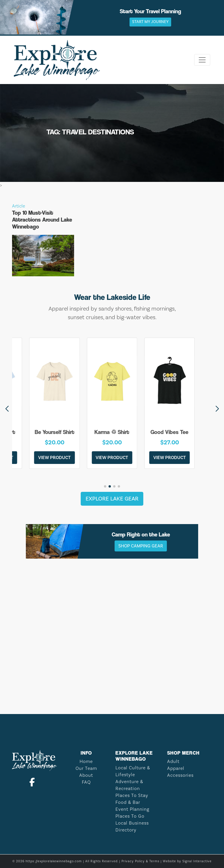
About (86, 775)
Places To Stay (132, 795)
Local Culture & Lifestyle (133, 771)
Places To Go (130, 816)
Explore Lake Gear (112, 499)
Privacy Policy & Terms (140, 861)
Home (86, 761)
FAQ (86, 782)
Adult (173, 761)
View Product (54, 457)
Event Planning (132, 809)
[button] (217, 409)
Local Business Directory (132, 826)
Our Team (86, 768)
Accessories (180, 775)
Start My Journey (150, 22)
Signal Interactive (197, 861)
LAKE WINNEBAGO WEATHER (112, 679)
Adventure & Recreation (129, 785)
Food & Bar (128, 802)
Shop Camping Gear (141, 546)
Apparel (176, 768)
